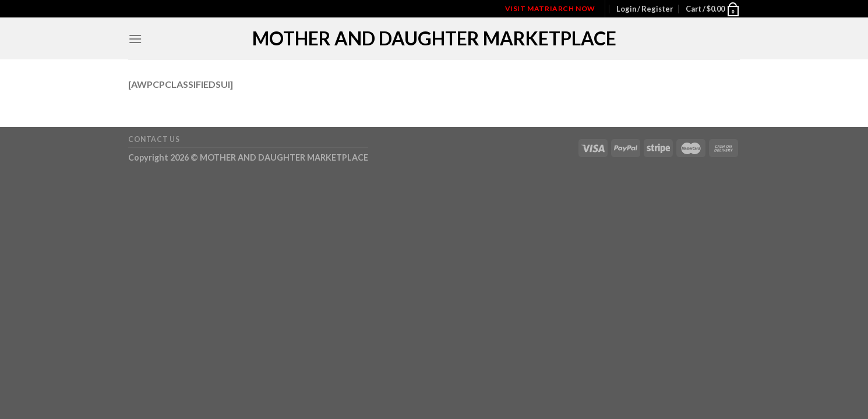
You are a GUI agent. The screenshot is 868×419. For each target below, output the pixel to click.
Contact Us (154, 139)
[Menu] (135, 39)
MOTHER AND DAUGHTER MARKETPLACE (434, 38)
